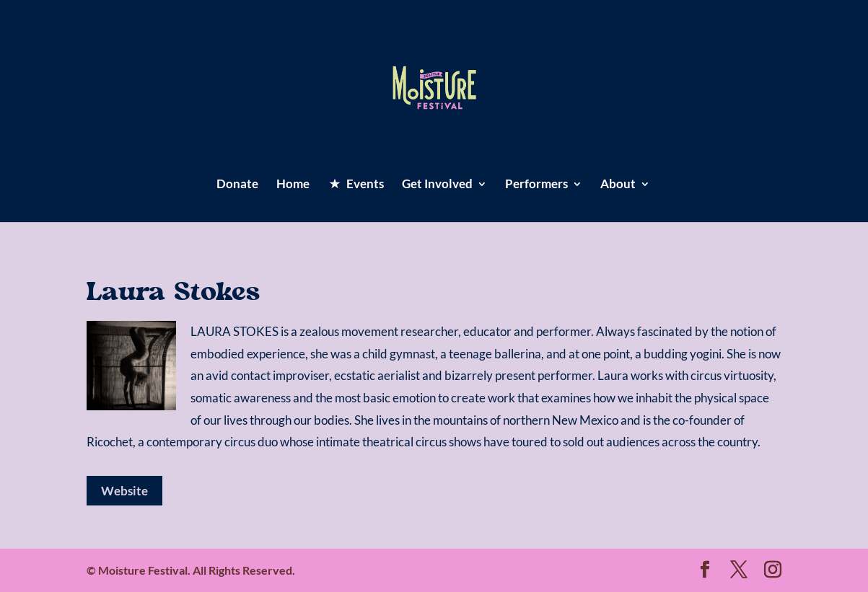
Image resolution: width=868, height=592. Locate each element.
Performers (536, 185)
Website (124, 491)
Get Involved (437, 185)
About (618, 185)
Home (293, 185)
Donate (237, 185)
